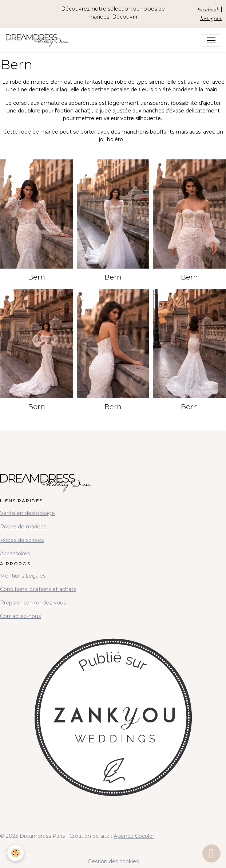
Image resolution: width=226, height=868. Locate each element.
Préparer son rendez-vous (33, 603)
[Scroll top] (211, 853)
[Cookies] (15, 853)
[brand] (39, 40)
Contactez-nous (20, 616)
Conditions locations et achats (38, 589)
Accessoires (15, 554)
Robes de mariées (23, 527)
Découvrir (125, 17)
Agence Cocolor (134, 836)
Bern (37, 277)
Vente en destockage (27, 513)
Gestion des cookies (113, 861)
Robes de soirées (22, 540)
